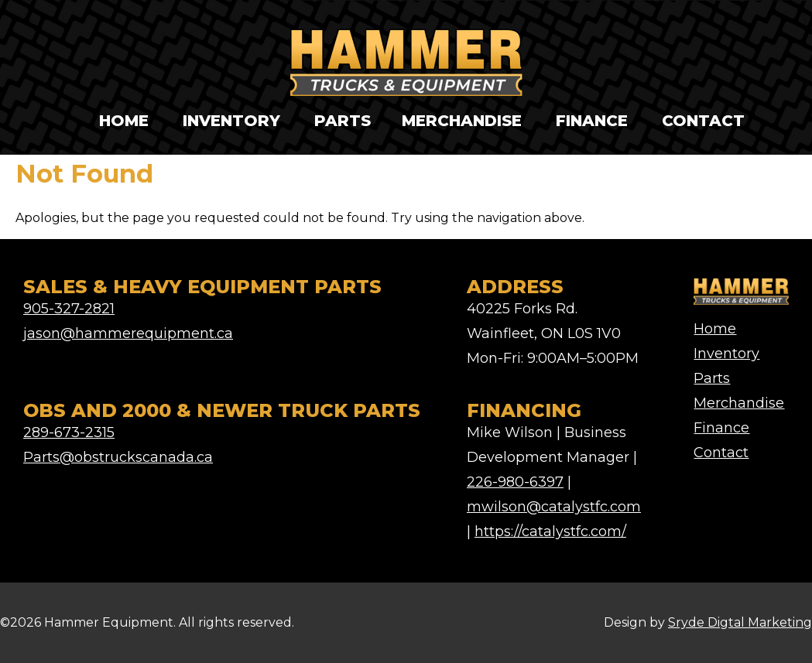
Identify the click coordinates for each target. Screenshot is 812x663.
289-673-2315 (69, 432)
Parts (343, 121)
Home (124, 121)
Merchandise (462, 121)
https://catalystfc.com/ (550, 531)
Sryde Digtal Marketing (740, 622)
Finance (592, 121)
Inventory (231, 121)
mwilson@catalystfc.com (554, 507)
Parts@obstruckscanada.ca (118, 457)
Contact (703, 121)
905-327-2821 (69, 309)
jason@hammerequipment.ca (128, 333)
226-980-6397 (515, 482)
